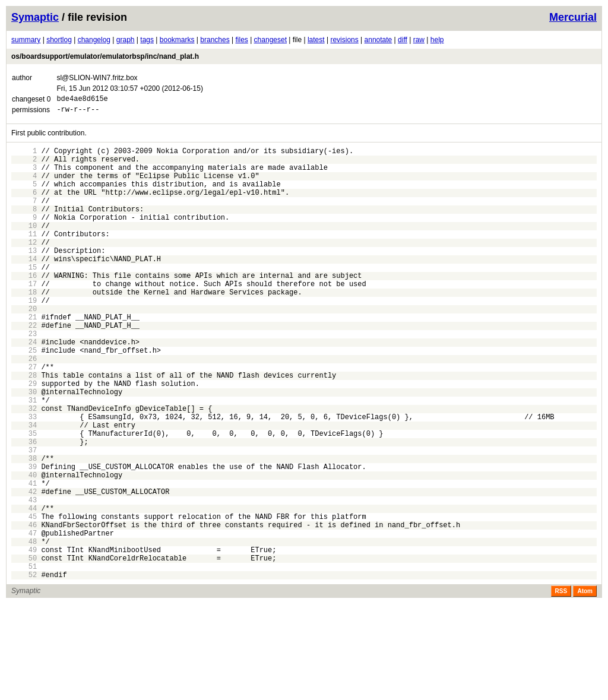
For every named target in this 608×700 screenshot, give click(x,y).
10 (24, 247)
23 (24, 378)
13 (24, 277)
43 (24, 580)
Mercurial (573, 17)
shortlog (59, 40)
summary (26, 40)
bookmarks (177, 40)
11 (24, 257)
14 (24, 287)
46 (24, 610)
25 (24, 398)
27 (24, 418)
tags (147, 40)
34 (24, 489)
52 (24, 671)
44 (24, 590)
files (241, 40)
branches (215, 40)
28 (24, 428)
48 (24, 630)
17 (24, 317)
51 (24, 661)
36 (24, 509)
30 (24, 449)
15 (24, 297)
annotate (379, 40)
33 (24, 479)
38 (24, 529)
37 (24, 519)
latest (316, 40)
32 (24, 469)
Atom (585, 687)
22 (24, 368)
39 (24, 539)
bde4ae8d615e (82, 100)
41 (24, 560)
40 (24, 549)
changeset (270, 40)
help (437, 40)
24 (24, 388)
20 (24, 348)
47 (24, 620)
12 (24, 267)
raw (419, 40)
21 (24, 358)
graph (126, 40)
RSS (561, 687)
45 (24, 600)
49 (24, 640)
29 (24, 438)
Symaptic (35, 17)
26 (24, 408)
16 (24, 307)
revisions (344, 40)
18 (24, 327)
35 (24, 499)
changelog (94, 40)
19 (24, 338)
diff (403, 40)
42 (24, 570)
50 (24, 650)
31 (24, 459)
